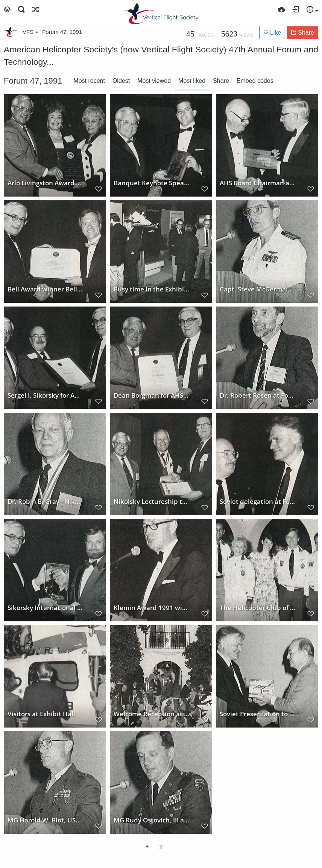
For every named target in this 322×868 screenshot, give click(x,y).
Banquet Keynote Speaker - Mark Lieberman (152, 183)
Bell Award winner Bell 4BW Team (46, 289)
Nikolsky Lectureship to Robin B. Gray (152, 501)
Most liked (192, 81)
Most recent (89, 81)
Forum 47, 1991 (62, 32)
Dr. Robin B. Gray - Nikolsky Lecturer (46, 501)
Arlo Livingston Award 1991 (46, 183)
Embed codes (255, 81)
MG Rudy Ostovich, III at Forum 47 (152, 820)
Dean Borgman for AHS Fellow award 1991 (152, 395)
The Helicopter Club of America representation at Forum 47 (258, 607)
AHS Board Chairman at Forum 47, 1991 (258, 183)
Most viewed (154, 81)
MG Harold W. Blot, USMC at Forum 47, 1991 (46, 820)
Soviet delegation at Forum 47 (258, 501)
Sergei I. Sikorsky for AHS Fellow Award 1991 (46, 395)
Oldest (121, 81)
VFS (30, 32)
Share (221, 81)
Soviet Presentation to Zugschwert (258, 714)
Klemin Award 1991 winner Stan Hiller (152, 607)
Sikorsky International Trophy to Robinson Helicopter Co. (46, 607)
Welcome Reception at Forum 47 (152, 714)
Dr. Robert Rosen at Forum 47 (258, 395)
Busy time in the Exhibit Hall (152, 289)
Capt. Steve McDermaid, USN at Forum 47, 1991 (258, 289)
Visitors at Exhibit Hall (41, 714)
